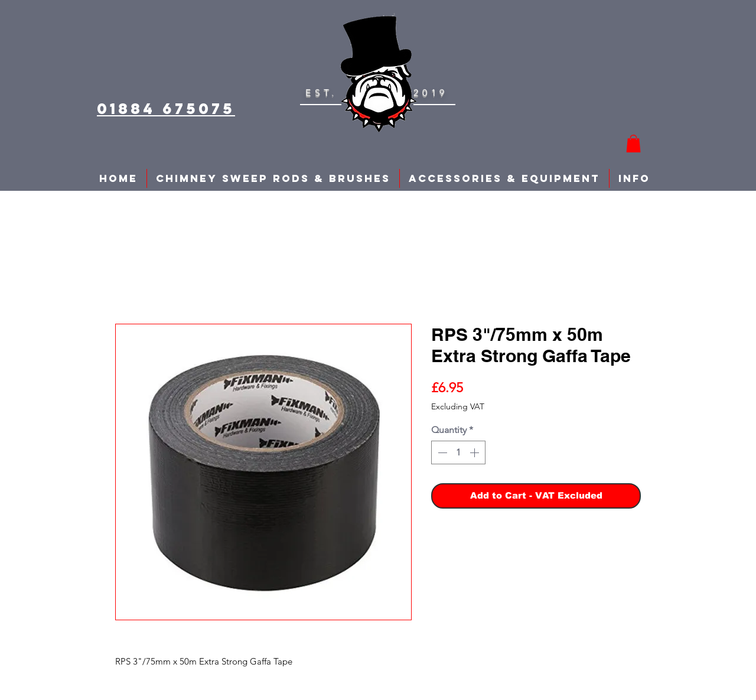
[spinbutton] (458, 452)
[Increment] (475, 452)
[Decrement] (441, 452)
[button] (633, 144)
